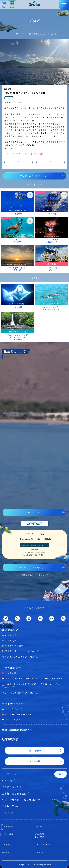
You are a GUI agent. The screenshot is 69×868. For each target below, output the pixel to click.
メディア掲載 (7, 834)
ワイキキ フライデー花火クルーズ (22, 651)
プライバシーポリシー (44, 845)
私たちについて (33, 512)
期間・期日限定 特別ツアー (17, 730)
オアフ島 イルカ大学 (34, 154)
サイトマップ (40, 852)
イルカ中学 (11, 635)
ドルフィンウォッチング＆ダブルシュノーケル (33, 678)
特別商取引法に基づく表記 (41, 836)
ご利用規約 (7, 845)
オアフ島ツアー (11, 630)
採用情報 (6, 852)
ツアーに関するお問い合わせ (33, 567)
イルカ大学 (9, 98)
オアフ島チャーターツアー (18, 709)
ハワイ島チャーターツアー (18, 714)
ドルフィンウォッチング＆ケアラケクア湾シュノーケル (33, 685)
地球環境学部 (10, 739)
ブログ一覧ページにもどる (33, 176)
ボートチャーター (13, 703)
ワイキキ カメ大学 (14, 646)
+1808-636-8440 (34, 539)
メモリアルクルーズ (15, 719)
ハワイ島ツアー (11, 667)
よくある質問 (7, 827)
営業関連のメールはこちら (33, 575)
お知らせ (38, 827)
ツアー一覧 (4, 4)
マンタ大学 (11, 673)
